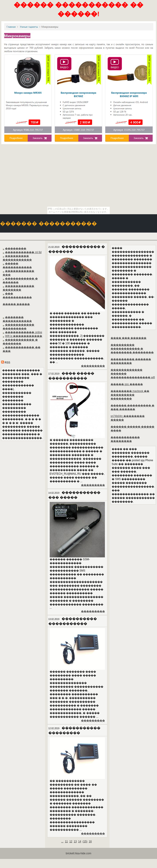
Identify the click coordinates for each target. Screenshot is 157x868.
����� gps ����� (127, 384)
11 (66, 841)
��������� (93, 366)
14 (80, 841)
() (85, 841)
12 (71, 841)
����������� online (24, 332)
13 (75, 841)
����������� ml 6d (23, 252)
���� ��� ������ (129, 338)
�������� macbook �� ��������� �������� (130, 395)
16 (90, 841)
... (62, 841)
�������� (16, 249)
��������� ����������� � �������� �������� (132, 349)
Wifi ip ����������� (24, 336)
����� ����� (16, 304)
